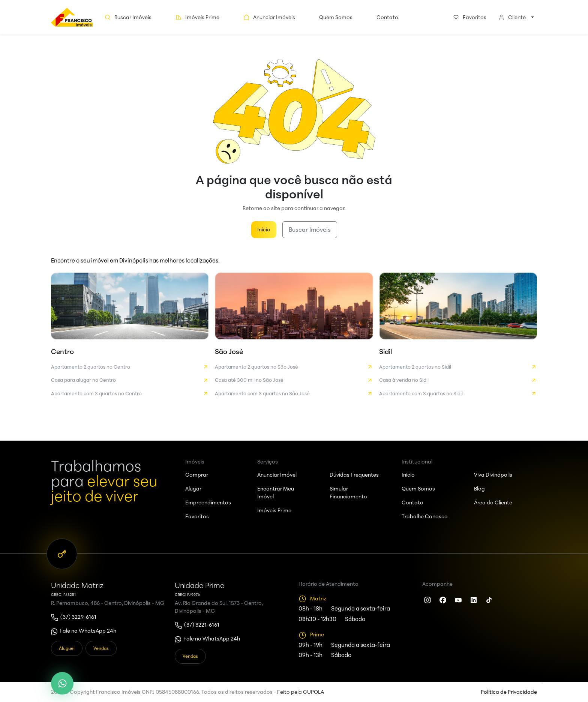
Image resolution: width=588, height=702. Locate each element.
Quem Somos (336, 17)
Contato (387, 17)
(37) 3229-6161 (78, 617)
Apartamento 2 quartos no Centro (130, 367)
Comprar (197, 475)
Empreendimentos (208, 502)
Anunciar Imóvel (277, 475)
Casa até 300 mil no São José (294, 380)
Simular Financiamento (348, 493)
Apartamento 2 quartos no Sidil (458, 367)
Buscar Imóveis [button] (128, 17)
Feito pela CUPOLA (301, 692)
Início (264, 229)
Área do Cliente (493, 502)
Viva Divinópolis (493, 475)
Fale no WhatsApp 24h (88, 631)
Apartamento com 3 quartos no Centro (130, 394)
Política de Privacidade (509, 692)
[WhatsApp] (62, 683)
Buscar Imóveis (310, 229)
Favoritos (470, 17)
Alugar (193, 489)
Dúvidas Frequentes (354, 475)
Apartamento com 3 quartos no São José (294, 394)
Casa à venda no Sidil (458, 380)
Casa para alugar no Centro (130, 380)
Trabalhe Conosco (425, 516)
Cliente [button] (512, 17)
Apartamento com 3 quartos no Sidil (458, 394)
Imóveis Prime (197, 17)
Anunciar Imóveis (269, 17)
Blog (479, 489)
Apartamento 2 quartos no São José (294, 367)
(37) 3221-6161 (202, 625)
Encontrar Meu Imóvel (276, 493)
